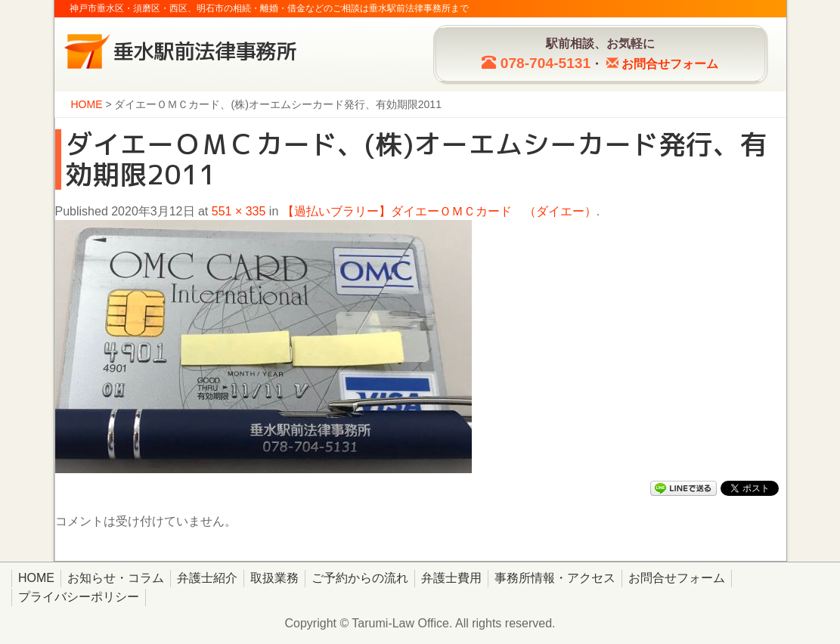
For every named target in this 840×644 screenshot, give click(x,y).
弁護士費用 (451, 578)
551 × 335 (239, 211)
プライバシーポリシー (79, 597)
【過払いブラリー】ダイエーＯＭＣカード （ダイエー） (439, 211)
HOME (36, 578)
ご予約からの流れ (360, 578)
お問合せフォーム (677, 578)
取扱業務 (274, 578)
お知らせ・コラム (116, 578)
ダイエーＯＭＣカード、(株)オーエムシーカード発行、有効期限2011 (416, 159)
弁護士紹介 (207, 578)
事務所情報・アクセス (555, 578)
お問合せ (670, 64)
